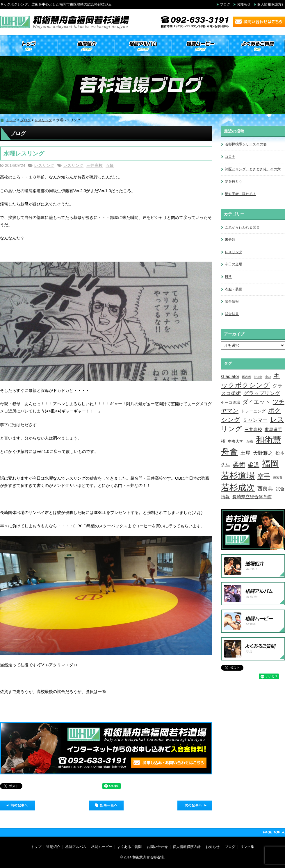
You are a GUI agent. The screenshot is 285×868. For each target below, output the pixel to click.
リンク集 (247, 847)
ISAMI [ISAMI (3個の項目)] (247, 377)
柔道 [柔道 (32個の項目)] (254, 465)
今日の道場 (234, 264)
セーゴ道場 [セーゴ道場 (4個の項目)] (230, 403)
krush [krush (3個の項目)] (258, 377)
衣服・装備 (234, 289)
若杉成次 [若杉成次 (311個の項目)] (238, 487)
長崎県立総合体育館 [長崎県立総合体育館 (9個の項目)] (252, 497)
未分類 (230, 240)
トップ (28, 46)
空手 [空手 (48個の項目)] (264, 476)
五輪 (110, 165)
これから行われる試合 (242, 227)
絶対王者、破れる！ (241, 194)
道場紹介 (85, 46)
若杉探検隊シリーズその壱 (246, 144)
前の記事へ (17, 806)
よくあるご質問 (256, 46)
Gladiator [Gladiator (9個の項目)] (230, 376)
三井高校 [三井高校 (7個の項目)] (253, 430)
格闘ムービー (199, 46)
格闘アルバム (142, 46)
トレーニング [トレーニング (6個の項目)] (253, 411)
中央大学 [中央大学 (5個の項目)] (236, 441)
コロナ (230, 157)
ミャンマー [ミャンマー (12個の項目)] (255, 420)
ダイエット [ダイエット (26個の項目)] (256, 402)
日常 (228, 277)
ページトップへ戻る (274, 832)
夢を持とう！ (235, 181)
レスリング (43, 120)
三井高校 (95, 165)
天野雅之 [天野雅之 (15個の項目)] (263, 453)
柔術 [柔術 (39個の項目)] (239, 464)
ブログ (225, 4)
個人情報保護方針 (271, 4)
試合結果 (232, 314)
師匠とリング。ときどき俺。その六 (253, 169)
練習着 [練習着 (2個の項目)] (278, 477)
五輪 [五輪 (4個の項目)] (250, 442)
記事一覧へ (106, 806)
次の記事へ (195, 806)
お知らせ (244, 4)
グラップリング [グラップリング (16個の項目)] (262, 393)
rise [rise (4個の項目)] (268, 377)
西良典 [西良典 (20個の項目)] (265, 489)
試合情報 (232, 301)
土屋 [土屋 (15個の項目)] (245, 453)
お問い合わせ (157, 847)
